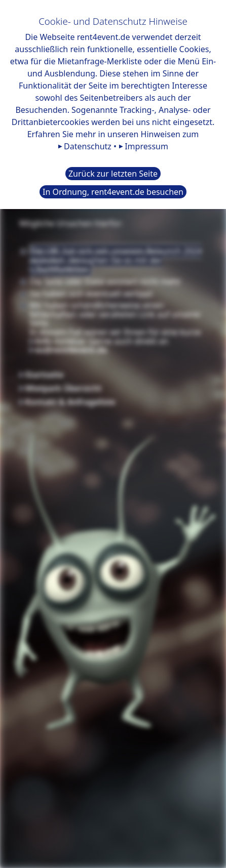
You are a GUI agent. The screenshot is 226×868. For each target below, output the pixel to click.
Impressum (146, 146)
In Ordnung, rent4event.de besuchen (113, 192)
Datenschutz (88, 146)
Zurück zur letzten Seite (113, 174)
